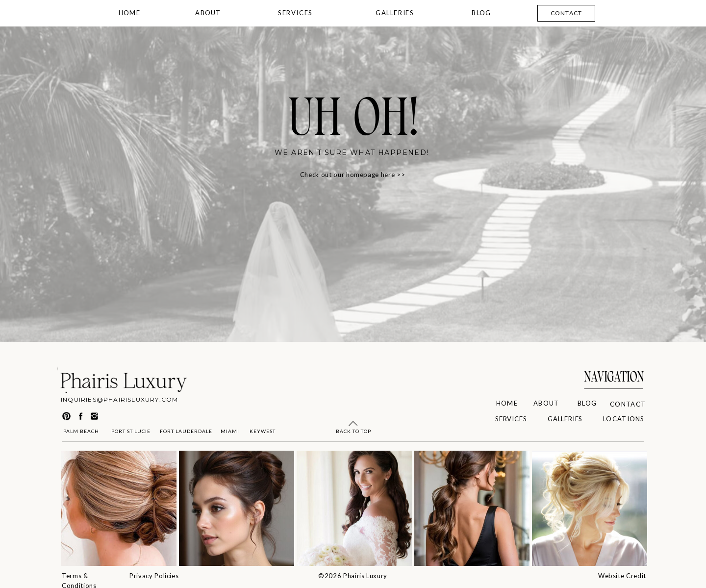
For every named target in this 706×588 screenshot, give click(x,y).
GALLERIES (395, 13)
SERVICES (295, 13)
